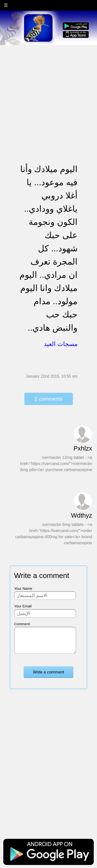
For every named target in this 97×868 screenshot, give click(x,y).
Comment (22, 624)
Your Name (23, 588)
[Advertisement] (48, 94)
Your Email (23, 606)
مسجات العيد (61, 344)
